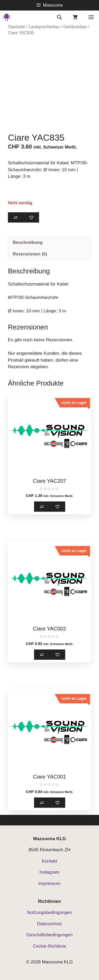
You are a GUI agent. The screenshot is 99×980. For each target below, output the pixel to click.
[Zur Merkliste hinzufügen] (31, 217)
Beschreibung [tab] (28, 242)
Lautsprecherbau (44, 27)
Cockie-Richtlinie (49, 946)
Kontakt (50, 861)
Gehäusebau (75, 27)
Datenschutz (49, 924)
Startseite (17, 27)
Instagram (50, 872)
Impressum (49, 883)
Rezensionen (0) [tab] (30, 254)
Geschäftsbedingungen (49, 935)
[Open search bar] (59, 17)
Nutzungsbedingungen (49, 912)
